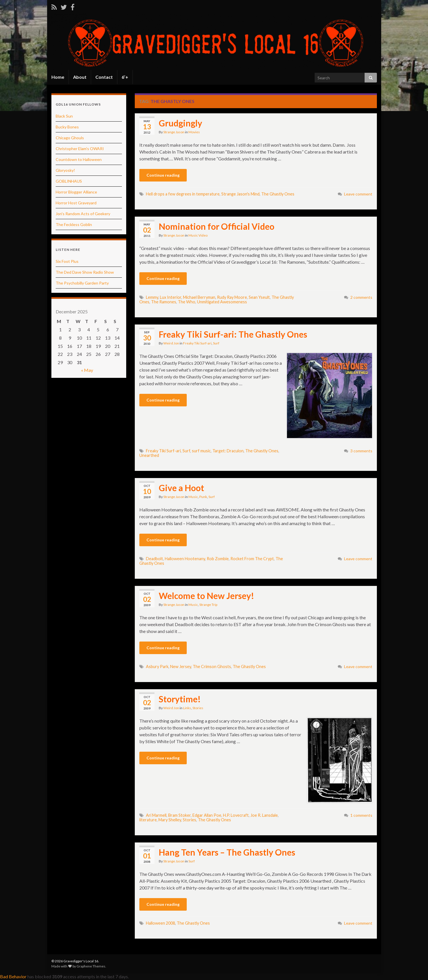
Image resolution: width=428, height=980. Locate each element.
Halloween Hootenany (185, 559)
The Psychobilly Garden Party (82, 283)
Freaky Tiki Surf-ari (197, 343)
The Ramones (164, 302)
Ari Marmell (156, 815)
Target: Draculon (228, 451)
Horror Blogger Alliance (76, 192)
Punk (203, 497)
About (80, 77)
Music (193, 497)
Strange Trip (208, 605)
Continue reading (163, 175)
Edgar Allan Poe (207, 815)
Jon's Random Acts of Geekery (83, 214)
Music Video (198, 235)
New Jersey (181, 667)
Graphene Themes (91, 966)
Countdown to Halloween (79, 159)
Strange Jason (174, 132)
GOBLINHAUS (69, 181)
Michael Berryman (199, 297)
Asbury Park (157, 667)
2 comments (361, 297)
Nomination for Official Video (217, 226)
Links (187, 708)
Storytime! (180, 699)
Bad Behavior (13, 976)
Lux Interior (171, 297)
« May (87, 370)
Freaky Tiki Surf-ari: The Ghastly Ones (233, 334)
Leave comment (358, 194)
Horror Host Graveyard (76, 203)
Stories (198, 708)
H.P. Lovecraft (236, 815)
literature (148, 820)
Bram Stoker (179, 815)
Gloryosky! (65, 170)
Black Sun (64, 116)
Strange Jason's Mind (240, 194)
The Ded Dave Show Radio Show (85, 272)
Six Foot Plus (67, 261)
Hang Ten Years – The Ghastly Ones (227, 852)
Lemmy (152, 297)
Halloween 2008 (160, 923)
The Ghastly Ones (278, 194)
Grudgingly (180, 123)
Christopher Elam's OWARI (80, 149)
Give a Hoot (181, 488)
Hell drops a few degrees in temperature (183, 194)
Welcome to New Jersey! (206, 596)
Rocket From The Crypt (252, 559)
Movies (194, 132)
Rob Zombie (218, 559)
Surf (216, 343)
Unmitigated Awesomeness (222, 302)
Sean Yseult (259, 297)
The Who (187, 302)
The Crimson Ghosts (212, 667)
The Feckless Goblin (74, 224)
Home (58, 77)
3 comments (361, 451)
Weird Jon (171, 343)
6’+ (125, 77)
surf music (201, 451)
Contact (104, 77)
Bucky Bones (67, 127)
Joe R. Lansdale (264, 815)
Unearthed (149, 455)
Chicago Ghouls (70, 138)
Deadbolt (154, 559)
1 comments (361, 815)
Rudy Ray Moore (232, 297)
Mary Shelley (170, 820)
